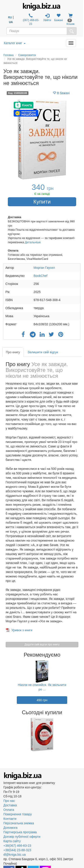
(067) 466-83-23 (31, 20)
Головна (9, 55)
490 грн (42, 700)
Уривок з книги (22, 630)
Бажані (59, 18)
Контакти (10, 819)
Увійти (47, 18)
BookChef (40, 276)
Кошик (70, 20)
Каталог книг (15, 43)
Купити (42, 202)
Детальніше (33, 242)
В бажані (61, 93)
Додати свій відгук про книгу (42, 644)
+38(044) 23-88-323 (17, 850)
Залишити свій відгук (43, 352)
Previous (4, 734)
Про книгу (13, 352)
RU (10, 17)
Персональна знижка (19, 823)
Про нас (9, 801)
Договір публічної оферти (22, 837)
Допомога (10, 828)
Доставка (10, 805)
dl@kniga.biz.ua (15, 855)
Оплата (9, 810)
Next (80, 734)
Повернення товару (18, 814)
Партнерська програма (20, 832)
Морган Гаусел (44, 268)
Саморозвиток (27, 55)
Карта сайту (12, 841)
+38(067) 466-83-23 (17, 846)
